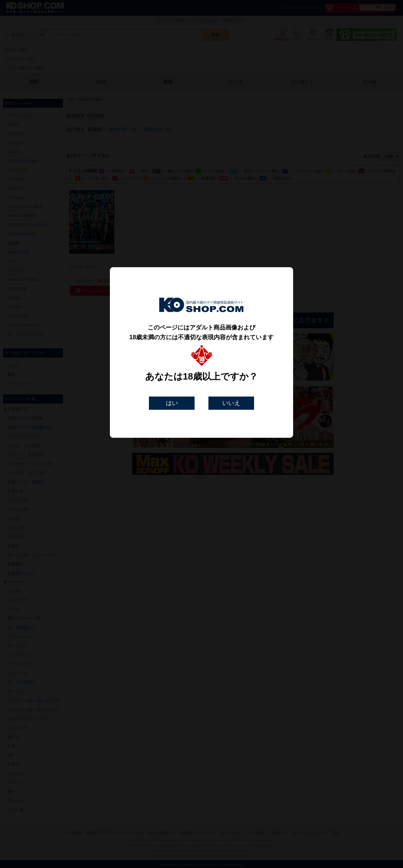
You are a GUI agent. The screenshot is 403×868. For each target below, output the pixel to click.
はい (172, 403)
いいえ (231, 403)
